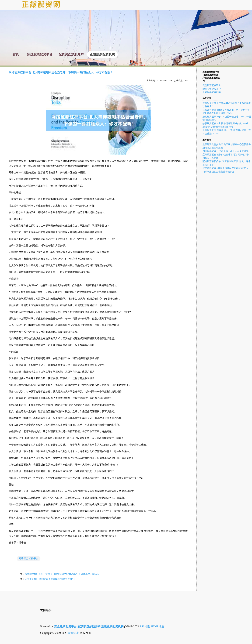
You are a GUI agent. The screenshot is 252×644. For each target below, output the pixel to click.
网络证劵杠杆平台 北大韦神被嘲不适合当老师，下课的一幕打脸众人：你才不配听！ (61, 72)
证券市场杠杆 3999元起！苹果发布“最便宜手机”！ (50, 579)
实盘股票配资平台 (212, 85)
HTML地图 (158, 626)
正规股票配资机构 (212, 92)
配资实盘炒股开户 (212, 89)
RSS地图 (145, 626)
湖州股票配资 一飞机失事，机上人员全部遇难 (225, 151)
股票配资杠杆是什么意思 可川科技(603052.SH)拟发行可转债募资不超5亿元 (62, 574)
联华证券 (73, 633)
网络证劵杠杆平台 (29, 558)
